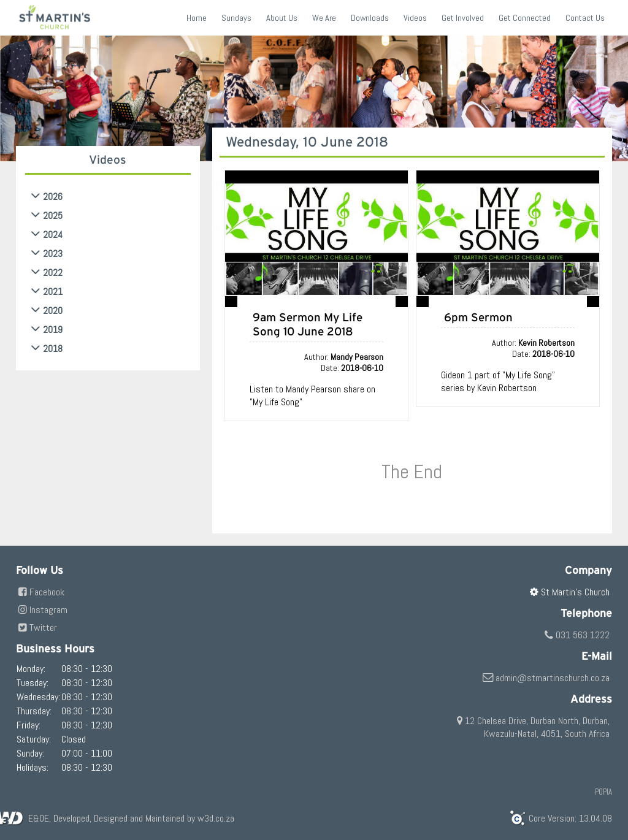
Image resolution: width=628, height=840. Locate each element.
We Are (324, 18)
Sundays (236, 18)
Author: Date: (344, 362)
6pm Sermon (478, 317)
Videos (415, 18)
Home (197, 18)
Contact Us (585, 18)
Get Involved (463, 18)
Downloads (370, 18)
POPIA (603, 792)
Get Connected (525, 18)
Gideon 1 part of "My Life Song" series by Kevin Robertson (498, 381)
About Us (282, 18)
